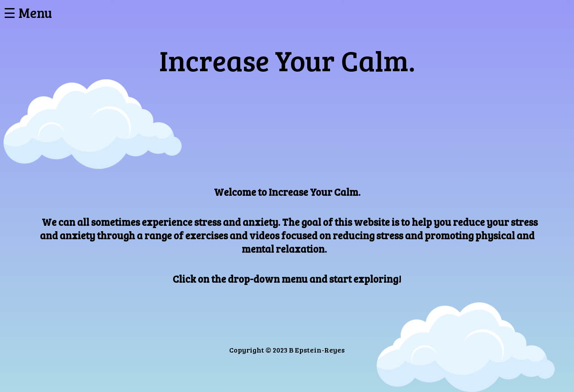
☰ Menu (28, 13)
